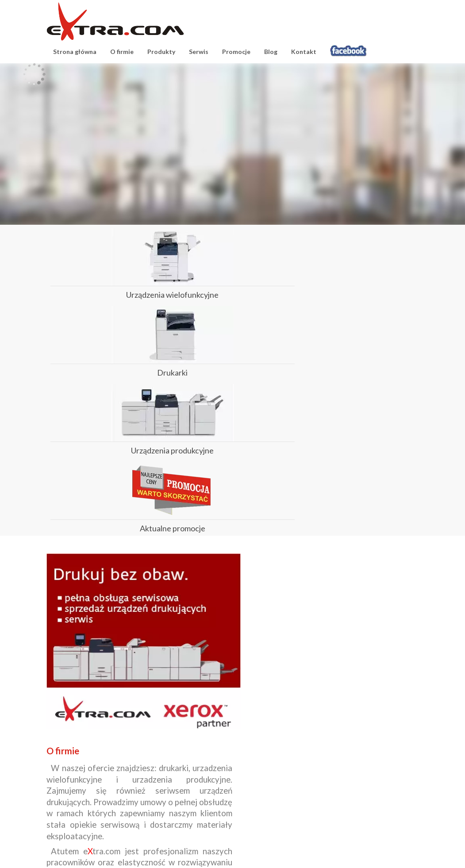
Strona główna (75, 52)
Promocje (236, 52)
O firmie (122, 52)
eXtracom (115, 21)
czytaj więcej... (206, 729)
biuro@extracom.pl (170, 816)
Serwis (199, 52)
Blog (271, 52)
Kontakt (304, 52)
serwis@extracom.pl (265, 816)
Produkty (161, 52)
